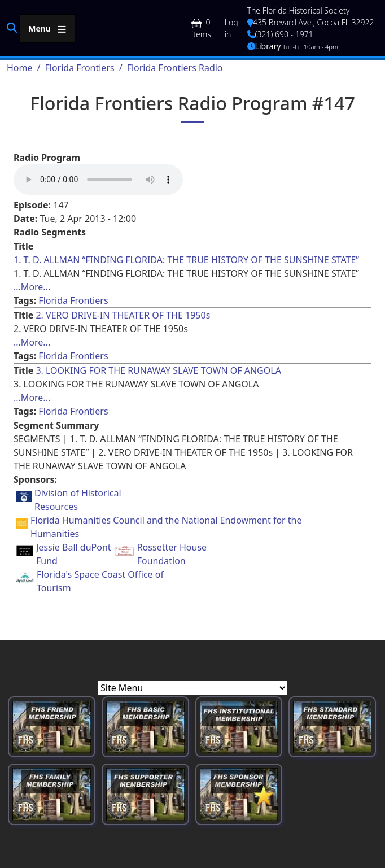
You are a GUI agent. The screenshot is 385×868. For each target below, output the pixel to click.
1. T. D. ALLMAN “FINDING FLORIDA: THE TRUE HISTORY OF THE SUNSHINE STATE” (186, 260)
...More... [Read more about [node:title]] (32, 287)
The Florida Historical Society (299, 10)
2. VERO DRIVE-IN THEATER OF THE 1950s (123, 315)
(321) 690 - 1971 (280, 34)
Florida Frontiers (79, 68)
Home (20, 68)
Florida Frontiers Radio (175, 68)
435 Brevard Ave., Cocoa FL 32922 (311, 22)
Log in (231, 28)
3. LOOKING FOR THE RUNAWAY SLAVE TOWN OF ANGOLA (158, 370)
